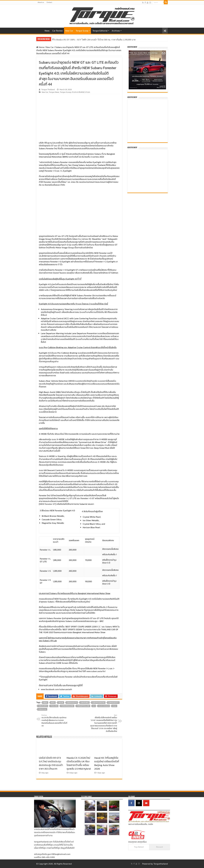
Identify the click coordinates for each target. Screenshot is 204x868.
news (53, 703)
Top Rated (139, 847)
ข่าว (94, 706)
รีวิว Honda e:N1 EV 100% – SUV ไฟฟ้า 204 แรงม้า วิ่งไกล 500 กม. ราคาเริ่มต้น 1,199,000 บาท (94, 40)
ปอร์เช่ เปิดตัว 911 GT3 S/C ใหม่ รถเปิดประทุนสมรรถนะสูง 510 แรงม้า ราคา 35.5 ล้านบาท (51, 763)
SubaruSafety (113, 703)
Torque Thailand (48, 89)
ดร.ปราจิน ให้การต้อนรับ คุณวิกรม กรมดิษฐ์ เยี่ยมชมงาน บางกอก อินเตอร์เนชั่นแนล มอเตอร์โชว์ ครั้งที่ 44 (55, 721)
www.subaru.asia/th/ (96, 671)
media (45, 703)
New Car (69, 31)
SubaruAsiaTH (72, 703)
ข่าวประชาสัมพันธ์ (78, 92)
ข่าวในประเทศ (42, 709)
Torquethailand (161, 864)
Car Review (58, 31)
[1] (80, 279)
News (47, 31)
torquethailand (83, 706)
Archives (116, 31)
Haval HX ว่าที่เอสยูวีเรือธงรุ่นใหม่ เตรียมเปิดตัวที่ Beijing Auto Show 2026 (107, 763)
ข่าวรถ (88, 92)
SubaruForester (98, 703)
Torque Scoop (82, 31)
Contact (49, 2)
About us (41, 2)
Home (40, 30)
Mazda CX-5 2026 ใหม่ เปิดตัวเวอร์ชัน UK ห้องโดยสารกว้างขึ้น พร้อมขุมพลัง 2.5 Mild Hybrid (79, 763)
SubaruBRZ (85, 703)
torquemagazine (67, 706)
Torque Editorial (100, 31)
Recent (160, 847)
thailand (54, 706)
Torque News (54, 92)
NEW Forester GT (47, 504)
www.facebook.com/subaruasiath (56, 689)
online (61, 703)
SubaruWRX (43, 706)
